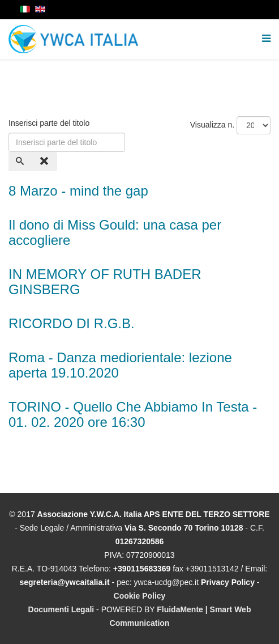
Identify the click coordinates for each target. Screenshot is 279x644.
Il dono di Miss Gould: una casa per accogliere (115, 232)
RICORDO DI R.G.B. (72, 323)
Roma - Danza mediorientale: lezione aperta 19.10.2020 (120, 365)
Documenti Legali (61, 609)
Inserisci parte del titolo (50, 123)
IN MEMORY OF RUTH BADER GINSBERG (105, 281)
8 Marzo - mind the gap (78, 191)
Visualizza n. (212, 125)
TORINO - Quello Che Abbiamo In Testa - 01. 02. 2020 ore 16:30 (133, 414)
